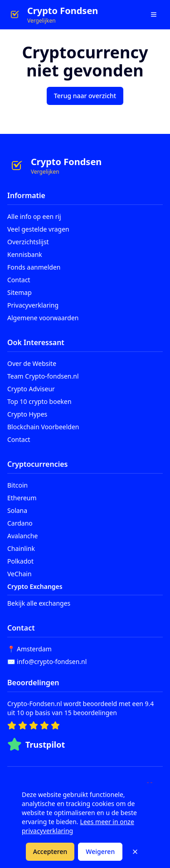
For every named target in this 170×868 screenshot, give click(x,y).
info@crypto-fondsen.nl (52, 662)
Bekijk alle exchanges (39, 603)
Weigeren (100, 851)
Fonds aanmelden (34, 267)
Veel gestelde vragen (38, 229)
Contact (19, 280)
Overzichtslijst (28, 242)
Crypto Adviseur (31, 389)
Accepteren (50, 851)
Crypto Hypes (27, 414)
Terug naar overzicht (85, 96)
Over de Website (32, 363)
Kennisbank (25, 254)
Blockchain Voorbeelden (43, 427)
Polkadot (20, 561)
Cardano (20, 523)
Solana (17, 510)
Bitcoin (17, 485)
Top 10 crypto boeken (39, 401)
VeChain (19, 574)
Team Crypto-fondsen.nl (43, 376)
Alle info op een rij (34, 216)
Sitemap (19, 292)
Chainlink (21, 548)
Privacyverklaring (33, 305)
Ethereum (22, 498)
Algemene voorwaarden (43, 318)
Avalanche (22, 536)
